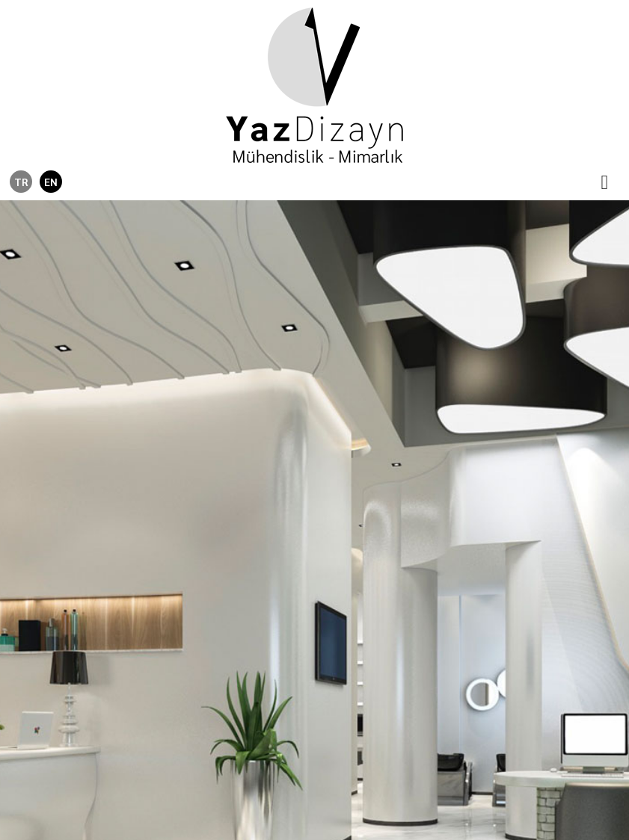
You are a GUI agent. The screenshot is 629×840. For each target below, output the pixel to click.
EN (51, 182)
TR (21, 182)
